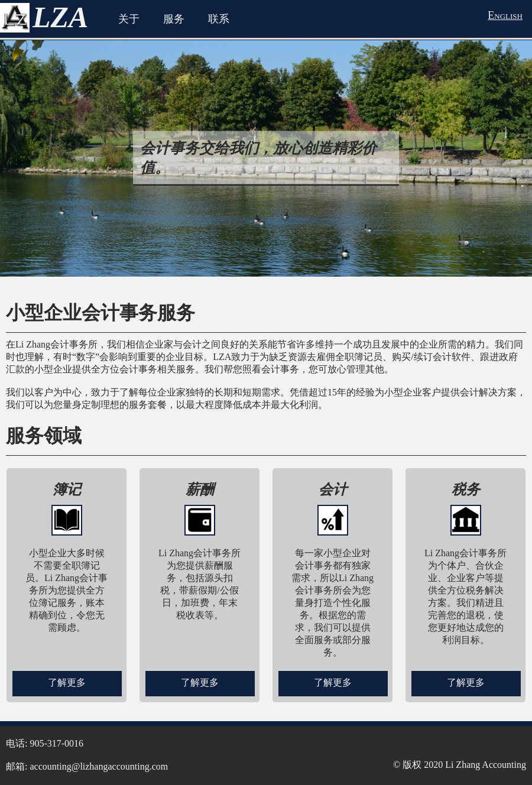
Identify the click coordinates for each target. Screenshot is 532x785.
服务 (174, 19)
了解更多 (67, 682)
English (505, 15)
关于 (129, 19)
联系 (219, 19)
